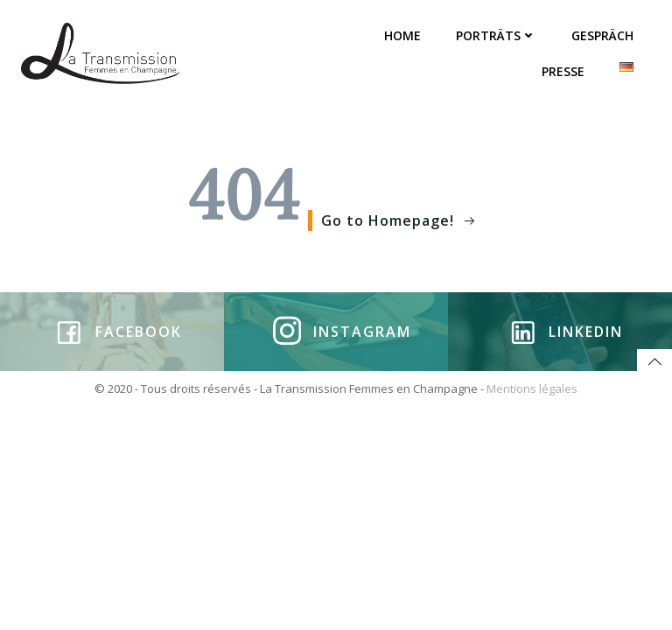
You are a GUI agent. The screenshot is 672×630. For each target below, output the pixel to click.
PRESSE (563, 71)
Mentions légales (532, 388)
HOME (402, 35)
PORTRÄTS (496, 35)
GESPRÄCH (602, 35)
